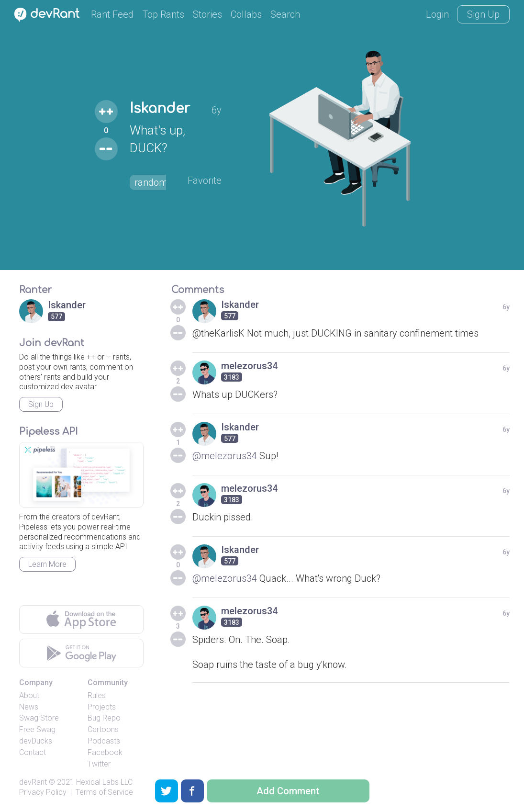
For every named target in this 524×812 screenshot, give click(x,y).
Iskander (160, 109)
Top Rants (163, 14)
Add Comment (288, 791)
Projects (102, 707)
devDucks (36, 741)
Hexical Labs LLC (104, 782)
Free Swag (37, 729)
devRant (33, 782)
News (29, 707)
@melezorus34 (225, 456)
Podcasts (104, 741)
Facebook (105, 752)
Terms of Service (104, 792)
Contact (33, 752)
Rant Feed (112, 14)
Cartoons (103, 729)
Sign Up (483, 14)
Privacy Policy (43, 792)
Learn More (47, 564)
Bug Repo (104, 718)
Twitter (99, 764)
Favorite (205, 180)
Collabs (246, 14)
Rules (97, 695)
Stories (207, 14)
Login (437, 14)
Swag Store (39, 718)
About (29, 695)
